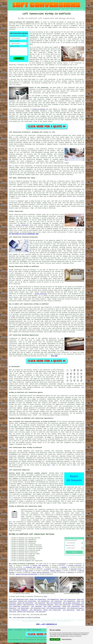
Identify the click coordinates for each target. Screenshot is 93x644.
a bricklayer (62, 564)
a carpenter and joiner (32, 567)
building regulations (16, 354)
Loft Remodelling (53, 599)
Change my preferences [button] (66, 639)
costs (68, 32)
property (74, 26)
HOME (61, 9)
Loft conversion (14, 109)
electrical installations (18, 569)
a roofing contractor (74, 565)
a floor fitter (28, 571)
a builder (63, 567)
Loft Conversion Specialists (56, 608)
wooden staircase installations (27, 574)
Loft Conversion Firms (21, 599)
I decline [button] (58, 639)
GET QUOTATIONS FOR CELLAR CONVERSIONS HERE (24, 234)
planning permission (69, 27)
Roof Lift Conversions (54, 603)
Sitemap (10, 630)
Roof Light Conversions (52, 606)
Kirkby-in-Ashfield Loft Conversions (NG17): (24, 22)
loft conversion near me (72, 487)
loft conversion (27, 26)
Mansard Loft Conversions (27, 601)
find (14, 451)
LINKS (65, 9)
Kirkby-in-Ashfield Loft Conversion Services (32, 534)
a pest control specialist (40, 572)
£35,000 (54, 41)
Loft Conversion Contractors (19, 606)
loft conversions (56, 98)
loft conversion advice (60, 513)
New (24, 630)
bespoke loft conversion (53, 524)
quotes (48, 396)
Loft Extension (36, 606)
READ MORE (54, 356)
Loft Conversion (56, 601)
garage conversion (41, 294)
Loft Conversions (23, 608)
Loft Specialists (43, 601)
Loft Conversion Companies (44, 605)
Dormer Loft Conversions (38, 599)
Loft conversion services (60, 458)
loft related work (19, 527)
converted (28, 71)
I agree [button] (52, 639)
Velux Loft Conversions (63, 605)
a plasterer (70, 572)
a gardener (48, 569)
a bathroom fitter (75, 569)
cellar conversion (22, 225)
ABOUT (69, 9)
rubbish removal (55, 571)
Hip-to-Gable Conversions (71, 603)
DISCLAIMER (81, 9)
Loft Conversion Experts (75, 608)
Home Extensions (29, 605)
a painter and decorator (39, 565)
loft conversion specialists (45, 510)
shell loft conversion (48, 79)
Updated (29, 630)
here (49, 465)
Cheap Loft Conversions (68, 599)
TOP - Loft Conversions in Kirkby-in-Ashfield (24, 618)
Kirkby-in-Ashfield (39, 109)
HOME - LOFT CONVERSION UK (46, 624)
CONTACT (74, 9)
